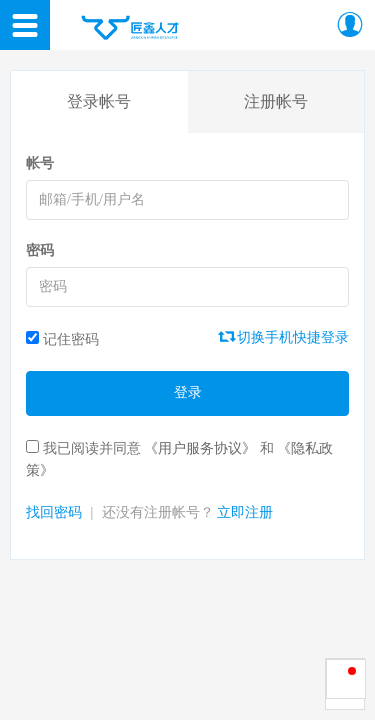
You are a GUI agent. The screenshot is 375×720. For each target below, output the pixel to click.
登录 (188, 392)
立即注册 (245, 512)
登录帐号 (99, 101)
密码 (40, 250)
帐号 (40, 163)
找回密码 (54, 512)
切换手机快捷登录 (285, 337)
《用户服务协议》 (200, 448)
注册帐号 (276, 101)
